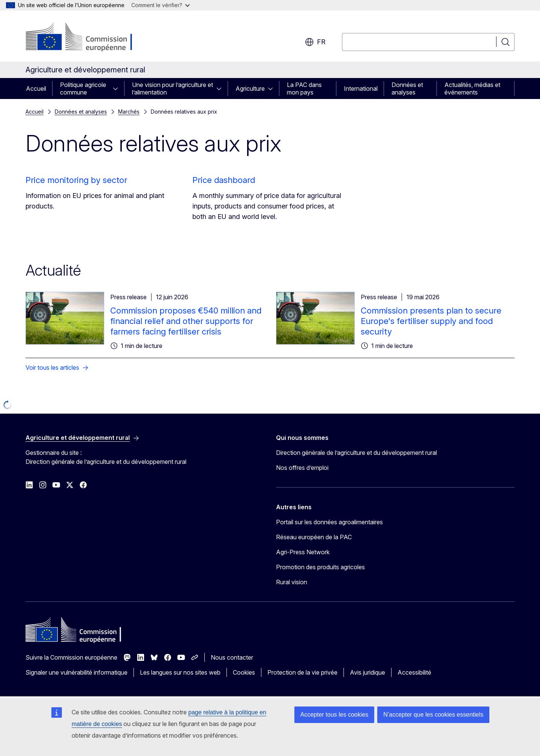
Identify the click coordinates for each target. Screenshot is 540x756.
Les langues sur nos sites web (180, 672)
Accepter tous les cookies (334, 715)
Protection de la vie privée (302, 672)
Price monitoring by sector (76, 180)
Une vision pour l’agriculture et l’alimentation (172, 88)
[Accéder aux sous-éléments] (118, 88)
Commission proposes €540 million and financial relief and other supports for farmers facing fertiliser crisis (186, 321)
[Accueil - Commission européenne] (86, 37)
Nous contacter (232, 657)
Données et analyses (407, 88)
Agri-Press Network (303, 552)
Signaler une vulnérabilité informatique (76, 672)
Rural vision (292, 582)
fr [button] (315, 42)
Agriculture (250, 88)
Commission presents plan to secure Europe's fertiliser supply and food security (431, 321)
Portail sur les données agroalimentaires (329, 522)
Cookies (244, 672)
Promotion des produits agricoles (320, 567)
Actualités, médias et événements (472, 88)
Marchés (129, 112)
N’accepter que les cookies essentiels (433, 715)
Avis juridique (367, 672)
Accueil (36, 88)
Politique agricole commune (83, 88)
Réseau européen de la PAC (314, 537)
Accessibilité (414, 672)
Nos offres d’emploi (302, 468)
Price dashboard (224, 180)
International (361, 88)
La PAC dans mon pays (304, 88)
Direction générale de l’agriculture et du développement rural (356, 453)
